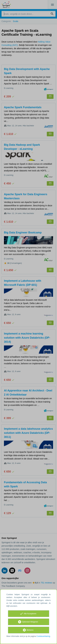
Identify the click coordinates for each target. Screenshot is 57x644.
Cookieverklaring (43, 636)
